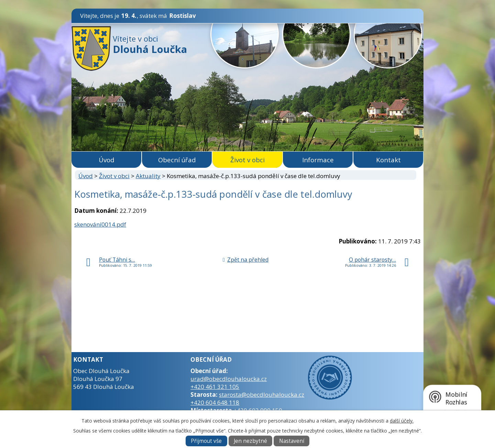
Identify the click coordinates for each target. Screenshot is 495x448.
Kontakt (388, 160)
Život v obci (247, 160)
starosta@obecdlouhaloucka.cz (262, 395)
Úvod (107, 160)
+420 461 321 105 (215, 387)
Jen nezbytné (250, 441)
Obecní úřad (177, 160)
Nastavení (292, 441)
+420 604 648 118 (215, 402)
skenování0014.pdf (100, 224)
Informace (318, 160)
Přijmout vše (206, 441)
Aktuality (148, 176)
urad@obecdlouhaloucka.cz (229, 379)
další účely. (402, 421)
